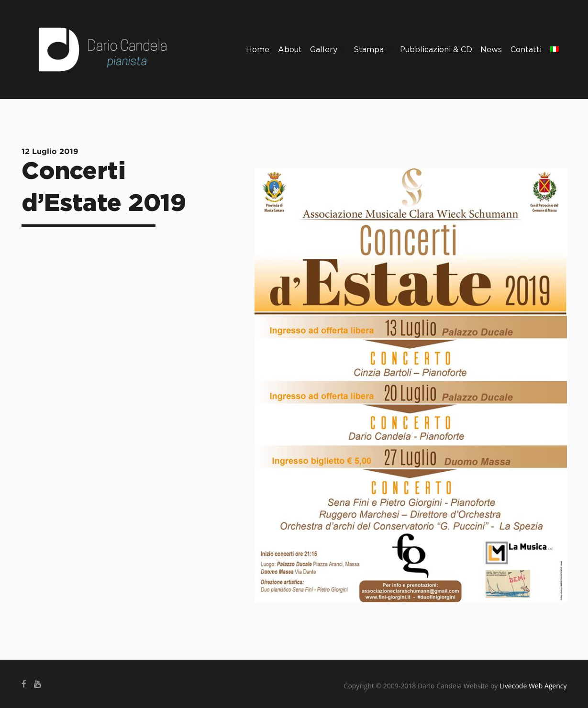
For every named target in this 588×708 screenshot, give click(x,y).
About (290, 50)
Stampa (372, 50)
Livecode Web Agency (533, 686)
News (491, 50)
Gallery (327, 50)
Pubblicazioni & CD (436, 50)
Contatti (526, 50)
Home (258, 50)
